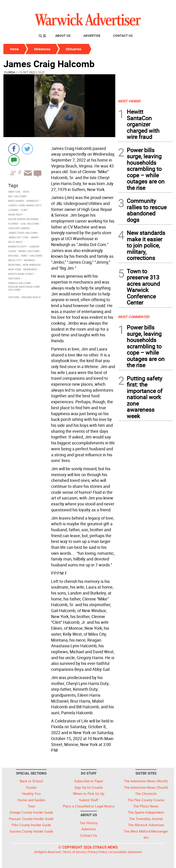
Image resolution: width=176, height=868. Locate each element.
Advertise (92, 36)
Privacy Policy (98, 852)
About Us (63, 36)
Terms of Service (74, 852)
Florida (10, 72)
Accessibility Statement (126, 852)
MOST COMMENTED (134, 317)
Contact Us (123, 36)
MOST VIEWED (129, 101)
